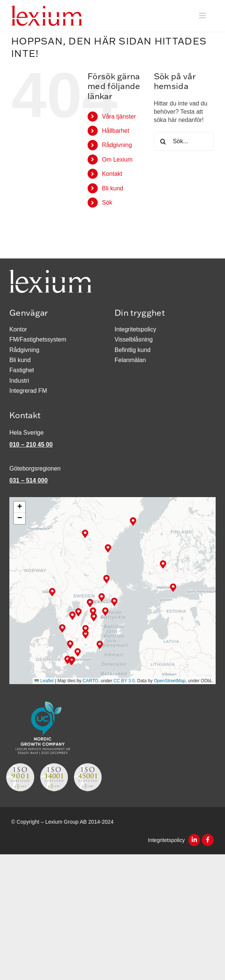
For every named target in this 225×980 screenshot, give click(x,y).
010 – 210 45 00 (31, 445)
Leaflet (44, 681)
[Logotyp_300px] (47, 8)
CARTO (91, 681)
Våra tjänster (119, 117)
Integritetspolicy (167, 840)
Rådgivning (117, 145)
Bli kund (112, 188)
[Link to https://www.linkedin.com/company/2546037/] (194, 840)
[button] (107, 579)
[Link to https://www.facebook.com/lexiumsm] (208, 840)
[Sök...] (184, 142)
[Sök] (163, 142)
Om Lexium (117, 160)
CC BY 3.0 (124, 681)
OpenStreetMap (170, 681)
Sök (107, 203)
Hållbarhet (115, 131)
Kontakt (112, 174)
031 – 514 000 (28, 481)
